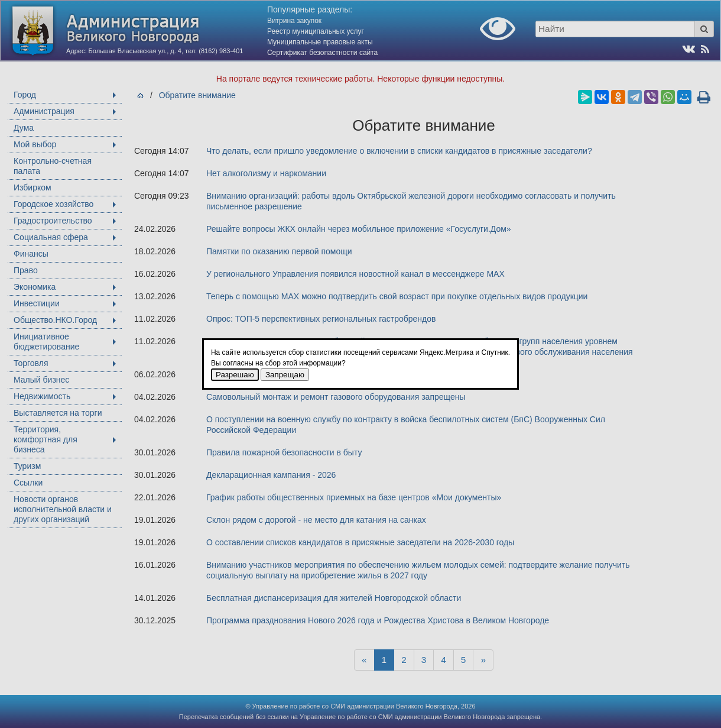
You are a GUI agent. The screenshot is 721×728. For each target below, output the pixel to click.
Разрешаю (235, 375)
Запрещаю (285, 375)
